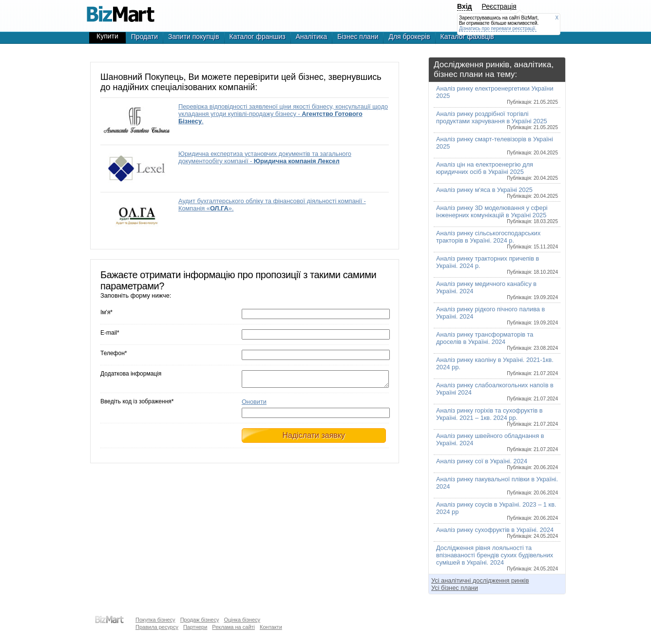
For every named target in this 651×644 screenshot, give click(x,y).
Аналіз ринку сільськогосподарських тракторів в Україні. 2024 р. (497, 239)
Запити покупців (194, 37)
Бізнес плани (358, 37)
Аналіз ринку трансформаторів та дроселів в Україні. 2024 (497, 341)
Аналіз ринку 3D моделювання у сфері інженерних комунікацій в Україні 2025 (497, 214)
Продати (144, 37)
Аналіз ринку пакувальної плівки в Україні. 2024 (497, 485)
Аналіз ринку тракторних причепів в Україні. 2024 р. (497, 265)
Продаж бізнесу (200, 620)
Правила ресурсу (157, 627)
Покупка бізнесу (155, 620)
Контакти (271, 627)
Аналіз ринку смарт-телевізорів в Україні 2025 (497, 145)
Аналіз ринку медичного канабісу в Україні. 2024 (497, 290)
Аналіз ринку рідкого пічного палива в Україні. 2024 (497, 315)
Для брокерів (409, 37)
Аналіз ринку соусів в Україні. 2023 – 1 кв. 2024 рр (497, 511)
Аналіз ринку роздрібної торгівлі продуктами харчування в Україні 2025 (497, 120)
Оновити (254, 405)
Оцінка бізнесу (242, 620)
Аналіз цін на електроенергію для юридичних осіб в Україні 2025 (497, 171)
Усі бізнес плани (455, 588)
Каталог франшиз (258, 37)
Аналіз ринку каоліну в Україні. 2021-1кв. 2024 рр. (497, 366)
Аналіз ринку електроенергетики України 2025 (497, 95)
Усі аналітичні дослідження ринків (480, 580)
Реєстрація (499, 6)
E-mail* (110, 333)
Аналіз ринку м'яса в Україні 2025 (497, 192)
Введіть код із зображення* (137, 404)
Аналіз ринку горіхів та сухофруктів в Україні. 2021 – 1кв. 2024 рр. (497, 417)
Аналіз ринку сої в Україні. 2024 (497, 464)
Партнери (195, 627)
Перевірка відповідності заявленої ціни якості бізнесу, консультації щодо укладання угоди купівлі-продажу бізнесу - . (283, 114)
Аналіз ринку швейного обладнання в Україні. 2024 (497, 442)
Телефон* (114, 353)
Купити (107, 36)
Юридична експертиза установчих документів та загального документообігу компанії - (265, 157)
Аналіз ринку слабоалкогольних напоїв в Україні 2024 (497, 391)
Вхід (465, 6)
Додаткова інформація (131, 374)
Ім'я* (106, 312)
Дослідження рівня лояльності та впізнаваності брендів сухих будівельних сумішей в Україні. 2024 (497, 558)
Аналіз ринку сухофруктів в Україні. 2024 (497, 532)
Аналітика (312, 37)
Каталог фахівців (467, 37)
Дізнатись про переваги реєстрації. (498, 28)
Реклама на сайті (233, 627)
